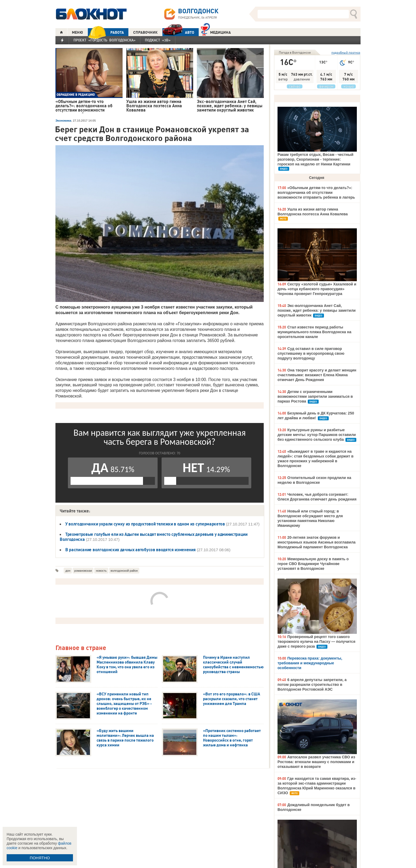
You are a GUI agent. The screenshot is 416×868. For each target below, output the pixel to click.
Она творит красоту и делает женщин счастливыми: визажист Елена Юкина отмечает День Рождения (317, 375)
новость (101, 571)
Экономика (63, 121)
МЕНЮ (77, 32)
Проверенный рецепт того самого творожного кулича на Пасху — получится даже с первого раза (316, 642)
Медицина (216, 32)
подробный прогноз (346, 52)
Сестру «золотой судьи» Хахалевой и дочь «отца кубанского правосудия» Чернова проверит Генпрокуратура (317, 289)
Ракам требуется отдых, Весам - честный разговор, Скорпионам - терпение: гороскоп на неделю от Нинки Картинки (315, 159)
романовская (83, 571)
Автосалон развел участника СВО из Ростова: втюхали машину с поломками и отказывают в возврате (316, 762)
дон (68, 571)
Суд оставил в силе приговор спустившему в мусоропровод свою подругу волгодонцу (311, 353)
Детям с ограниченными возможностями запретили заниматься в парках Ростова (315, 396)
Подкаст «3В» (158, 40)
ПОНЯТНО (40, 858)
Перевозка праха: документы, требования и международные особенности (310, 663)
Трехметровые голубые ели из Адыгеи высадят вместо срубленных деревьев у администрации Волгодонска (154, 537)
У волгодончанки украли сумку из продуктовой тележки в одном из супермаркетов (146, 524)
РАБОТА (106, 32)
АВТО (178, 32)
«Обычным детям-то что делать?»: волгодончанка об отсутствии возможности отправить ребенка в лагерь (316, 193)
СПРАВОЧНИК (145, 32)
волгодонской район (124, 571)
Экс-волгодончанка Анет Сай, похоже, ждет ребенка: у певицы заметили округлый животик (317, 310)
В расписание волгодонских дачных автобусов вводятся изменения (130, 550)
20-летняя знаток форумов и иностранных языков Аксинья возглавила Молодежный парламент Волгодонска (317, 542)
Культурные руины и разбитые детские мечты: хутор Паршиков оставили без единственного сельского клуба (317, 435)
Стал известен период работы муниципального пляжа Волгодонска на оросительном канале (314, 332)
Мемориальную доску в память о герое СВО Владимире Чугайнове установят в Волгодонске (313, 564)
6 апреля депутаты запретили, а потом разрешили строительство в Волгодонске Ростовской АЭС (312, 685)
